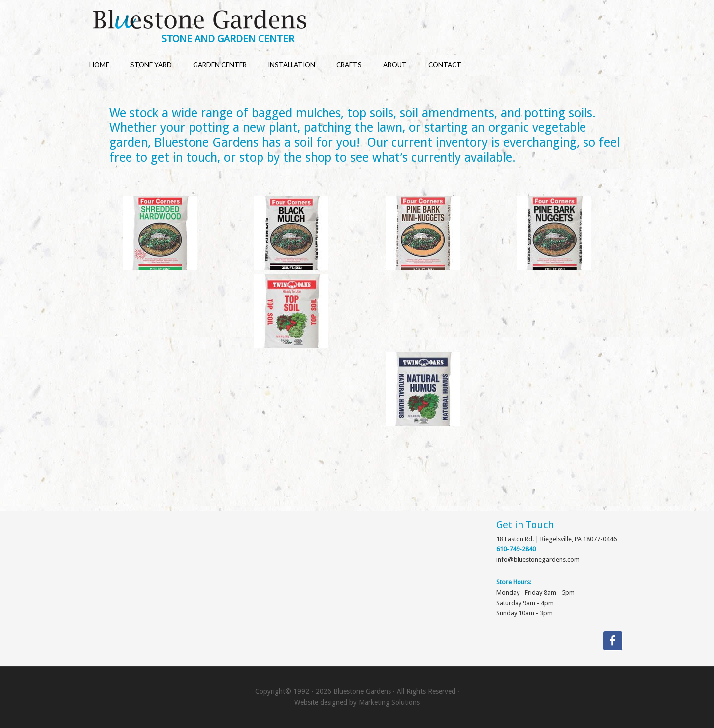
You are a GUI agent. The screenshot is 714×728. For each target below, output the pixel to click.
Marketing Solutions (389, 702)
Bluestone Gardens (367, 21)
